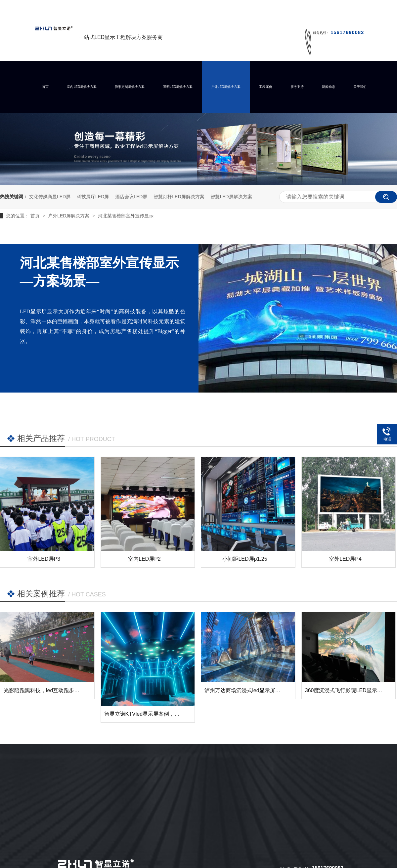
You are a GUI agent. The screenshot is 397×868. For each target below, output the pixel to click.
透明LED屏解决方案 (178, 87)
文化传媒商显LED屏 (50, 197)
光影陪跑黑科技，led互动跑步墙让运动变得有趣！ (63, 690)
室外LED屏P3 (44, 559)
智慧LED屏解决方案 (231, 197)
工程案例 (266, 87)
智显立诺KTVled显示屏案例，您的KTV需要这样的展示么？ (174, 714)
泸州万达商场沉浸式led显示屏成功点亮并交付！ (261, 690)
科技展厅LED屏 (93, 197)
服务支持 (297, 87)
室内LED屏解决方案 (82, 87)
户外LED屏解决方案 (226, 87)
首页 (45, 87)
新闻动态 (329, 87)
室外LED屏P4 (345, 559)
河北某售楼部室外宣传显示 (126, 216)
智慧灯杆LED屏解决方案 (179, 197)
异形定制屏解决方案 (130, 87)
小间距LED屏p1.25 (245, 559)
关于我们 (360, 87)
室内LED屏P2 (144, 559)
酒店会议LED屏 (131, 197)
